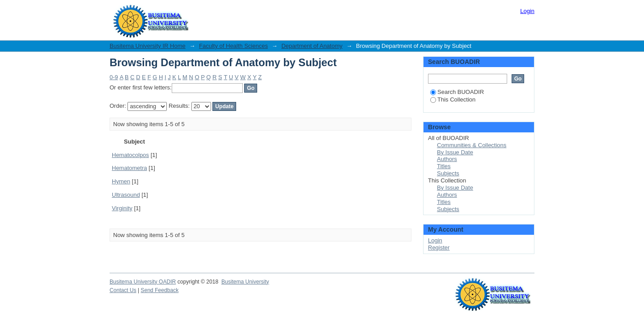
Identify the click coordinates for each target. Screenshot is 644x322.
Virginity (122, 208)
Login (527, 11)
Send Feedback (160, 290)
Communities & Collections (472, 145)
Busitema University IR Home (148, 46)
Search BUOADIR (457, 92)
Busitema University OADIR (143, 282)
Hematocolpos (130, 155)
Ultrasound (126, 195)
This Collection (453, 100)
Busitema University (245, 282)
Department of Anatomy (312, 46)
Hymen (121, 181)
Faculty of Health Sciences (233, 46)
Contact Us (123, 290)
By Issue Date (455, 152)
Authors (447, 159)
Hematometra (129, 168)
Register (439, 248)
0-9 (114, 77)
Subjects (448, 173)
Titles (444, 166)
